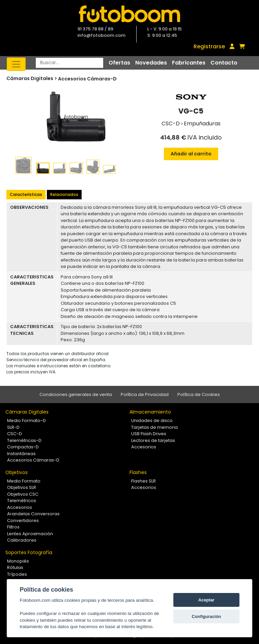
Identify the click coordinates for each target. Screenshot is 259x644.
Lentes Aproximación (30, 534)
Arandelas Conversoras (33, 514)
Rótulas (15, 567)
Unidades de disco (152, 420)
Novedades (151, 63)
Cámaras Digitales (27, 412)
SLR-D (13, 427)
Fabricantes (189, 63)
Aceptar (206, 600)
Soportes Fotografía (29, 552)
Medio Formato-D (26, 420)
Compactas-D (23, 447)
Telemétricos (22, 501)
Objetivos (17, 472)
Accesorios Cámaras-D (87, 79)
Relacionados (64, 194)
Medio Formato (24, 481)
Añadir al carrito (191, 154)
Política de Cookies (199, 394)
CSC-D (15, 434)
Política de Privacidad (145, 394)
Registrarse (209, 46)
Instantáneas (21, 454)
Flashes (138, 472)
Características (26, 194)
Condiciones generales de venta (76, 394)
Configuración (207, 616)
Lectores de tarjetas (153, 440)
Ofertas (119, 63)
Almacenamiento (150, 412)
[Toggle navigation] (16, 64)
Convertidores (23, 521)
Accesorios (144, 447)
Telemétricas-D (24, 440)
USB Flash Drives (149, 434)
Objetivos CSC (23, 494)
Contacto (224, 63)
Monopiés (18, 561)
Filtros (13, 527)
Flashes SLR (143, 481)
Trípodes (17, 574)
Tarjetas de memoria (154, 427)
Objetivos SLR (22, 487)
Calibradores (22, 540)
